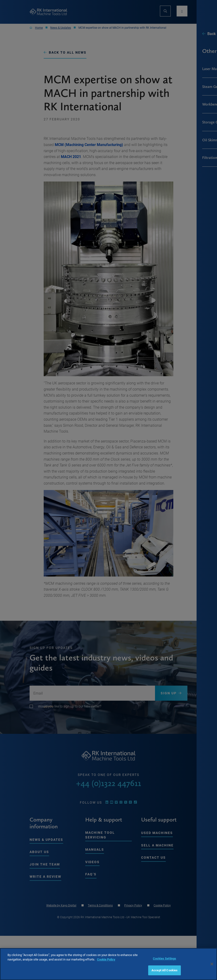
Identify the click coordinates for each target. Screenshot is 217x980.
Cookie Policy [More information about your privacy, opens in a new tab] (106, 959)
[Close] (212, 964)
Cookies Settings (165, 958)
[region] (108, 964)
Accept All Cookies (165, 970)
